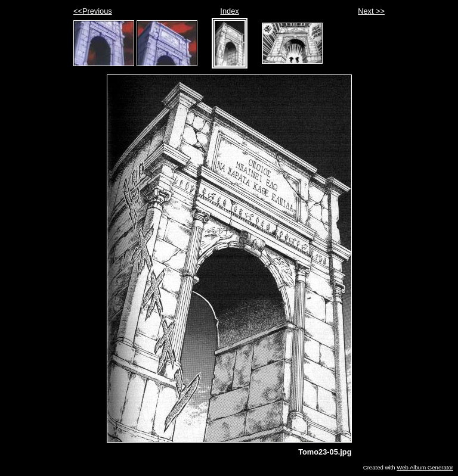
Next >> (371, 11)
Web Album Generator (425, 467)
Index (229, 11)
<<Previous (93, 11)
